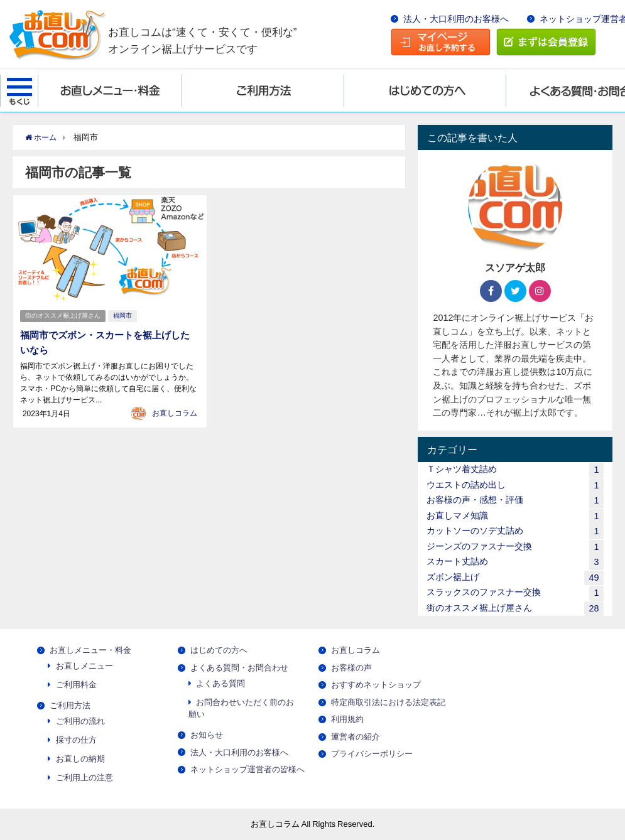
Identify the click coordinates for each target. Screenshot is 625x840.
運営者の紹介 (356, 737)
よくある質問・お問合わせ (239, 668)
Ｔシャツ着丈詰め (515, 470)
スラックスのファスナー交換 (515, 593)
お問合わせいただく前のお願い (242, 708)
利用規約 (347, 719)
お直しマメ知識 (515, 516)
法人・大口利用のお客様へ (456, 19)
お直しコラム (175, 411)
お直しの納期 (80, 759)
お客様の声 (351, 668)
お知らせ (207, 735)
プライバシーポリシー (372, 754)
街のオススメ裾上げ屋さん (63, 315)
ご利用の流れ (80, 721)
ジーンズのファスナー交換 (515, 547)
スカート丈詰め (515, 562)
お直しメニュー (84, 666)
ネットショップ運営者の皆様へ (247, 769)
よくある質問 (220, 683)
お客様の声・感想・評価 (515, 501)
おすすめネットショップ (376, 685)
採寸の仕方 (76, 740)
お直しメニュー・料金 (90, 650)
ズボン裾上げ (515, 578)
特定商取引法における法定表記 (388, 702)
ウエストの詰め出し (515, 486)
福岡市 (124, 315)
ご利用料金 (76, 685)
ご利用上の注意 (84, 778)
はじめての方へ (219, 650)
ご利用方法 (70, 705)
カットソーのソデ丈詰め (515, 531)
